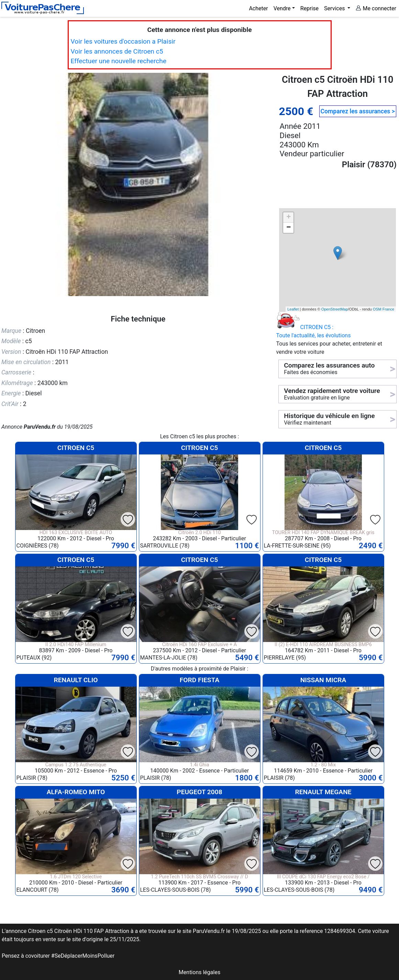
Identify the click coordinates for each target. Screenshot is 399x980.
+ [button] (289, 217)
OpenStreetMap (335, 309)
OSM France (384, 309)
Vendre (282, 8)
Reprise (309, 8)
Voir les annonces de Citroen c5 (117, 51)
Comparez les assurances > (358, 111)
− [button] (289, 228)
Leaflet (293, 309)
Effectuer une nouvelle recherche (119, 61)
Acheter (258, 8)
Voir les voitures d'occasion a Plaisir (123, 41)
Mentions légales (199, 972)
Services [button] (335, 8)
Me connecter (376, 8)
